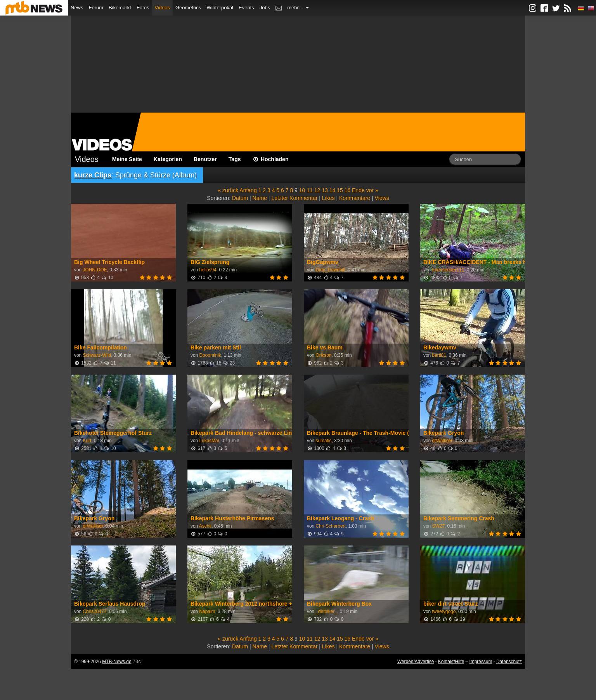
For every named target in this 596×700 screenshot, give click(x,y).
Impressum (481, 662)
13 (325, 190)
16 (348, 190)
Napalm (207, 611)
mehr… (298, 8)
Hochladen (271, 159)
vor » (372, 190)
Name (260, 198)
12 (317, 190)
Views (382, 198)
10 (302, 190)
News (77, 8)
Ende (358, 190)
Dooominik (210, 355)
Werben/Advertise (416, 662)
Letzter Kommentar (294, 198)
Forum (96, 8)
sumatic (323, 441)
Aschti (205, 526)
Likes (328, 198)
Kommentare (355, 198)
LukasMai (209, 441)
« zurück (228, 190)
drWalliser (442, 441)
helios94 (208, 270)
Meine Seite (127, 159)
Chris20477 (94, 611)
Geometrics (188, 8)
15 (340, 190)
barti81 (439, 355)
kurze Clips (93, 175)
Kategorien (168, 159)
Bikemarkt (120, 8)
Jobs (265, 8)
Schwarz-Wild (97, 355)
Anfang (248, 190)
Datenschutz (509, 662)
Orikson (323, 355)
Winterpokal (220, 8)
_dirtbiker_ (326, 611)
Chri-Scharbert (330, 526)
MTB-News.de (117, 662)
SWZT (438, 526)
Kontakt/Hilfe (451, 662)
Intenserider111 (448, 270)
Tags (235, 159)
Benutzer (205, 159)
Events (246, 8)
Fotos (143, 8)
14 (333, 190)
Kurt (87, 441)
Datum (240, 198)
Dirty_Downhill (330, 270)
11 (310, 190)
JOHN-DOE (95, 270)
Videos (162, 8)
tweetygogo (444, 611)
